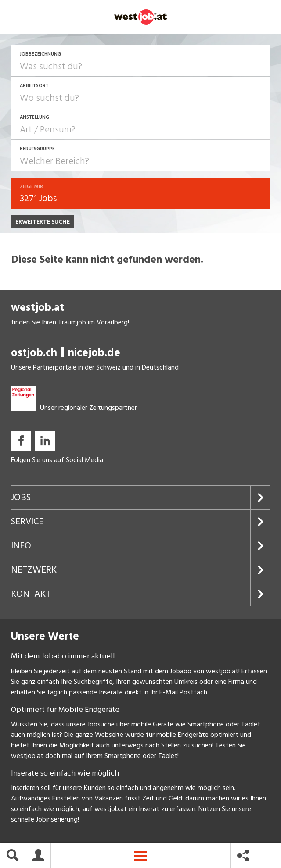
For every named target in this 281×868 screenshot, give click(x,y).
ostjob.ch (34, 354)
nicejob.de (94, 354)
